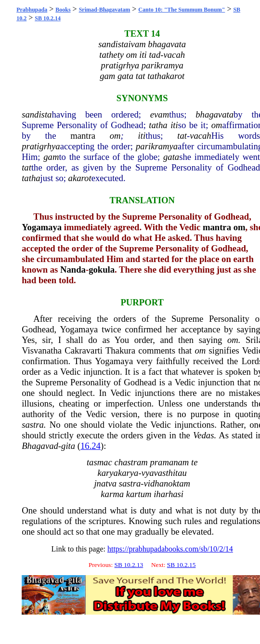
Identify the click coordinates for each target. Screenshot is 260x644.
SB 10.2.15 (182, 565)
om (217, 125)
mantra (83, 136)
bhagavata (214, 114)
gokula (102, 269)
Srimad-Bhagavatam (105, 10)
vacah (201, 136)
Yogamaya (42, 227)
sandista (37, 114)
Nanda (73, 269)
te (194, 462)
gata (171, 157)
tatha (158, 125)
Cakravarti (84, 350)
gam (51, 157)
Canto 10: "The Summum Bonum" (182, 10)
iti (174, 125)
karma (112, 494)
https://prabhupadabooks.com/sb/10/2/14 (170, 549)
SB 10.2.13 (129, 565)
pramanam (170, 462)
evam (160, 114)
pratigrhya (41, 146)
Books (63, 10)
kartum (139, 494)
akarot (80, 178)
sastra (33, 425)
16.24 (91, 446)
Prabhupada (32, 10)
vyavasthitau (164, 473)
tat (182, 136)
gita (68, 446)
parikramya (157, 146)
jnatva (105, 483)
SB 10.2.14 (48, 18)
